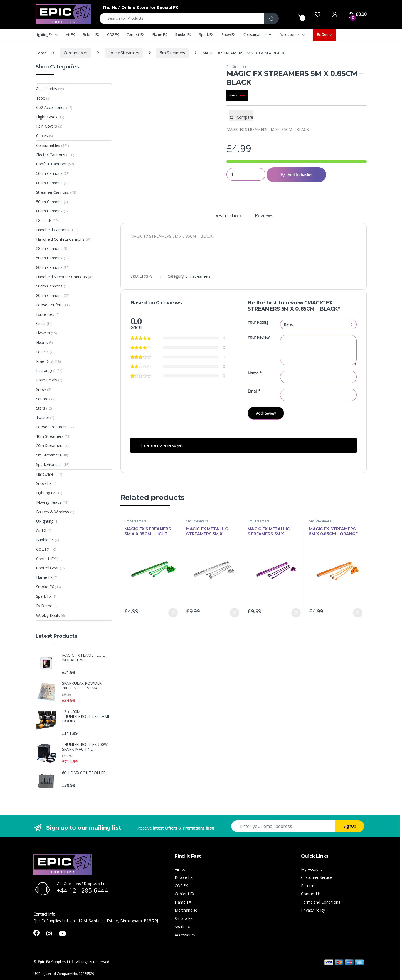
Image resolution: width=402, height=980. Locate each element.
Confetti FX (135, 34)
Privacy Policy (313, 910)
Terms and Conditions (320, 902)
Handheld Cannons (53, 230)
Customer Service (317, 877)
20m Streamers (50, 446)
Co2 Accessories (51, 107)
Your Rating (258, 322)
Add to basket (300, 175)
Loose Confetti (49, 305)
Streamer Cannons (53, 192)
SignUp (350, 826)
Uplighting (45, 521)
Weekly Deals (48, 615)
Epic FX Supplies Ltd (55, 962)
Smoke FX (183, 34)
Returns (308, 886)
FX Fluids (44, 220)
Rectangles (46, 370)
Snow (41, 389)
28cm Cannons (49, 248)
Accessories (289, 34)
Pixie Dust (45, 361)
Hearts (42, 342)
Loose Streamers (124, 53)
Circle (41, 323)
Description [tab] (227, 216)
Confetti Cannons (52, 164)
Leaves (42, 352)
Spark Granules (49, 464)
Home (41, 53)
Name (255, 373)
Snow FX (228, 34)
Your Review (258, 337)
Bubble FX (91, 34)
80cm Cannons (49, 183)
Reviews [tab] (264, 216)
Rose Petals (47, 380)
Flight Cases (47, 117)
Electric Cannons (51, 155)
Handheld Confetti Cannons (61, 239)
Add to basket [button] (173, 613)
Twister (43, 417)
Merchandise (186, 910)
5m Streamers (172, 53)
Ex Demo (324, 34)
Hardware (45, 474)
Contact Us (311, 894)
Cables (42, 136)
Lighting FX (44, 34)
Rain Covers (47, 126)
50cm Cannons (49, 173)
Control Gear (47, 568)
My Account (312, 869)
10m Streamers (50, 436)
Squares (43, 399)
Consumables (255, 34)
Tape (41, 98)
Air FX (70, 34)
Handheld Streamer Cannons (62, 277)
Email (254, 391)
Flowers (43, 333)
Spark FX (206, 34)
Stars (41, 408)
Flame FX (160, 34)
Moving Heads (49, 502)
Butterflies (45, 314)
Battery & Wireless (53, 512)
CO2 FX (113, 34)
